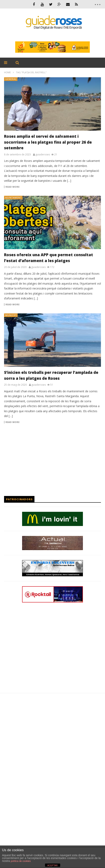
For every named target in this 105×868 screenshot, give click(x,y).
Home (7, 72)
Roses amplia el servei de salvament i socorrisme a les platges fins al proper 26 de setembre (48, 142)
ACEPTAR (52, 865)
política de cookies (21, 861)
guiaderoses (43, 155)
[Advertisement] (52, 459)
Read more (12, 187)
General (11, 79)
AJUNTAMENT (13, 197)
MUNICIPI (11, 315)
